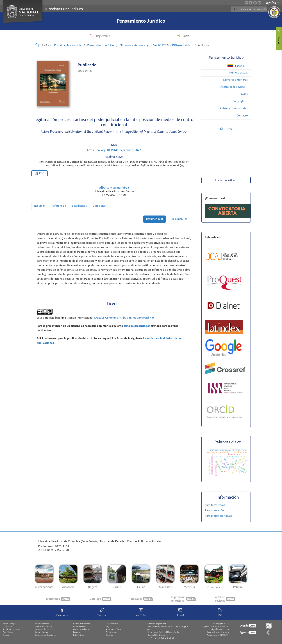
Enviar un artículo (226, 180)
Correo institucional (82, 624)
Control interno (42, 632)
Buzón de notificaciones (46, 635)
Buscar (226, 129)
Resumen (40, 206)
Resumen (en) (180, 219)
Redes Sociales (80, 627)
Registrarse (103, 36)
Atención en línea (113, 629)
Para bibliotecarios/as (218, 516)
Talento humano (42, 624)
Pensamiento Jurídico (141, 21)
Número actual (238, 73)
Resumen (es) (154, 219)
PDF (42, 173)
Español (236, 66)
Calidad (6, 635)
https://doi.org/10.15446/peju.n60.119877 (114, 150)
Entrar (186, 36)
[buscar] (254, 9)
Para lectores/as (215, 505)
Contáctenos (111, 632)
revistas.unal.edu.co (66, 9)
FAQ (107, 627)
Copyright (239, 101)
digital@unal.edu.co (220, 629)
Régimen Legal (9, 624)
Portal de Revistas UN (68, 45)
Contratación (8, 627)
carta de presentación (137, 326)
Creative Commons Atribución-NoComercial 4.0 (124, 318)
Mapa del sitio (112, 624)
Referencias (59, 206)
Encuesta (77, 632)
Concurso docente (43, 629)
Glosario (109, 635)
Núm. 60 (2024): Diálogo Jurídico (171, 45)
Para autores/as (215, 511)
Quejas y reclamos (81, 629)
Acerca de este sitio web (218, 632)
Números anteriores (132, 45)
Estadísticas (79, 206)
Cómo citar (100, 206)
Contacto (242, 116)
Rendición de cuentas (12, 629)
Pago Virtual (8, 632)
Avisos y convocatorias (234, 108)
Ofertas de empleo (43, 627)
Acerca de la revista (233, 87)
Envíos (244, 94)
